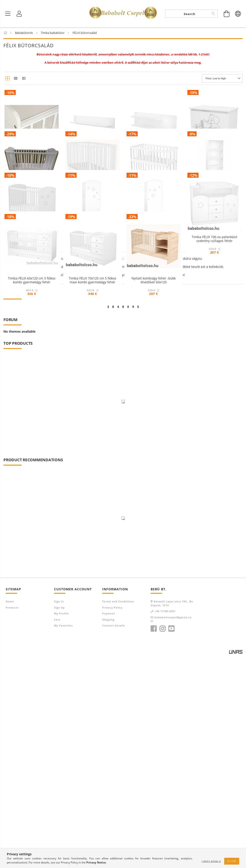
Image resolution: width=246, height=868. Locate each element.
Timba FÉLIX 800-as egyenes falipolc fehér (93, 156)
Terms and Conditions (118, 814)
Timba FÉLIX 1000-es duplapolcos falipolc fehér (154, 156)
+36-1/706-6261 (165, 824)
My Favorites (63, 839)
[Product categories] (8, 14)
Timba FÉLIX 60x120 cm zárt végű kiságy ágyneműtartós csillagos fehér (32, 347)
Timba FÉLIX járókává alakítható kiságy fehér (92, 251)
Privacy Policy (112, 820)
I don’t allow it (211, 861)
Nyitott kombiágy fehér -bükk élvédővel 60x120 (154, 440)
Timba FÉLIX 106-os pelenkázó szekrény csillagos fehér (214, 346)
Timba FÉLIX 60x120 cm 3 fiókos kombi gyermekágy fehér (32, 440)
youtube (171, 842)
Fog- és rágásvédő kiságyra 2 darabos (32, 156)
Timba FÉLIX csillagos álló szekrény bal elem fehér (92, 346)
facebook (154, 842)
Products (12, 820)
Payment (109, 827)
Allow (232, 861)
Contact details (113, 839)
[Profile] (19, 14)
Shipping (108, 832)
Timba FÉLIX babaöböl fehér (153, 249)
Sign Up (59, 820)
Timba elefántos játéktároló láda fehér (214, 156)
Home (10, 814)
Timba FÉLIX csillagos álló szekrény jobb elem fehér (154, 346)
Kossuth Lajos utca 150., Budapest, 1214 (172, 816)
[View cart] (227, 14)
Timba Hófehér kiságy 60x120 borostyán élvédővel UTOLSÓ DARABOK (32, 253)
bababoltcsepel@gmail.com (171, 832)
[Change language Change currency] (238, 14)
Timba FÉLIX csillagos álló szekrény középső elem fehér (214, 251)
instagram (162, 842)
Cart (57, 832)
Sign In (59, 814)
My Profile (61, 827)
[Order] (222, 78)
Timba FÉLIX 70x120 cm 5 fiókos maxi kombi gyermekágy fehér (93, 440)
